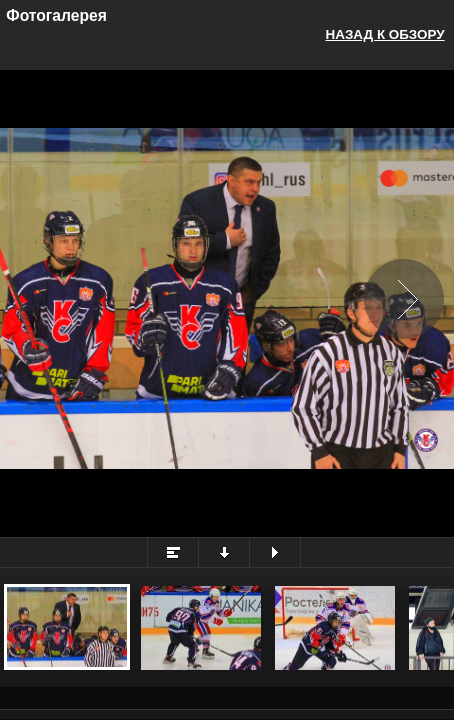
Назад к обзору (385, 34)
